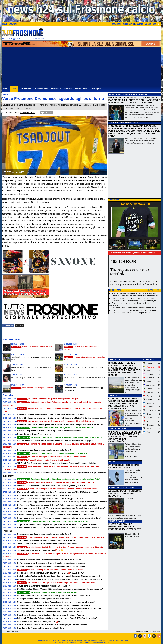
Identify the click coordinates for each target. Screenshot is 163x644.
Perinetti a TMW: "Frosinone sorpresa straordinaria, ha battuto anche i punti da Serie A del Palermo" (61, 424)
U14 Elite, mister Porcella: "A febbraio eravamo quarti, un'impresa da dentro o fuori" (54, 596)
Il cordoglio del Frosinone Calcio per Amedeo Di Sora (40, 628)
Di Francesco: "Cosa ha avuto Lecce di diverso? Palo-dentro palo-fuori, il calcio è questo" (57, 505)
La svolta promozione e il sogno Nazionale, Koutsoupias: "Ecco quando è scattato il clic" (56, 512)
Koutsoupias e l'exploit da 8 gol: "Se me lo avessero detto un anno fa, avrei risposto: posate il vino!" (61, 508)
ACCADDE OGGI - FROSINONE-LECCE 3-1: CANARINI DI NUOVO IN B (125, 493)
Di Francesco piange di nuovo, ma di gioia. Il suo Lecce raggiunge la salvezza (51, 563)
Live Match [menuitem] (56, 89)
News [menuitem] (14, 89)
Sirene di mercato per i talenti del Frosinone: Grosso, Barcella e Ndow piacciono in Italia (56, 515)
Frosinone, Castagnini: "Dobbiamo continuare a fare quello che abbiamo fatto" (58, 479)
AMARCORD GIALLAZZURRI (122, 488)
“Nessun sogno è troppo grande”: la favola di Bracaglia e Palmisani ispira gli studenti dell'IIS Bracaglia (62, 502)
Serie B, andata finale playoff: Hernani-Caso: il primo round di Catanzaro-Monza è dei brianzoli (58, 576)
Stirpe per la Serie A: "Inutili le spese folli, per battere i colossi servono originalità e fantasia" (58, 524)
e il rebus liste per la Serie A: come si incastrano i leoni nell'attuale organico (55, 482)
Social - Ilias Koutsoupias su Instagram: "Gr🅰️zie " (39, 622)
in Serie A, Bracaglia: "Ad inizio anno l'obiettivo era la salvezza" (50, 570)
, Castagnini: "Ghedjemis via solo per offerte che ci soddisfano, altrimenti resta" (57, 489)
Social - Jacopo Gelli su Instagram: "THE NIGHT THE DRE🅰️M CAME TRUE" (50, 573)
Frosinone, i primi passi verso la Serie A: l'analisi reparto (135, 310)
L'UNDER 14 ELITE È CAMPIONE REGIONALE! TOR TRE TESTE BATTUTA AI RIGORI (54, 605)
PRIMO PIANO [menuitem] (26, 89)
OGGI (151, 290)
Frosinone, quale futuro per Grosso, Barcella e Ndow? (48, 592)
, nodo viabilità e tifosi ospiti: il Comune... (33, 388)
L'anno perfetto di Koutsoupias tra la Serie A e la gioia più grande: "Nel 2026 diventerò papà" (58, 492)
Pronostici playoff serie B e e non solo (27, 378)
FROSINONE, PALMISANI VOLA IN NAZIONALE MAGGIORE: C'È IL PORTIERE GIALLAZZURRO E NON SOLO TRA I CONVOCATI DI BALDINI (134, 100)
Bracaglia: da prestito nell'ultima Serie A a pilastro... (85, 367)
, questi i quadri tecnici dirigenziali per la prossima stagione (48, 399)
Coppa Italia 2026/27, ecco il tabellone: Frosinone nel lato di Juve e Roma (49, 560)
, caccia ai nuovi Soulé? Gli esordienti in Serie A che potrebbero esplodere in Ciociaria (60, 547)
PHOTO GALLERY (117, 521)
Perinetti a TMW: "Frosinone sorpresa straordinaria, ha (134, 301)
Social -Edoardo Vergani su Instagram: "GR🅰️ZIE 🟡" (41, 550)
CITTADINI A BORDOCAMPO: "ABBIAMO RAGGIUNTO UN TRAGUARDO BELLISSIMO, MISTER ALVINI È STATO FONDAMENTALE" (124, 403)
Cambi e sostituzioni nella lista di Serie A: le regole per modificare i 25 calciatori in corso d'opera (59, 579)
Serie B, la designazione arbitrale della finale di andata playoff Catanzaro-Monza (52, 625)
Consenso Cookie (142, 631)
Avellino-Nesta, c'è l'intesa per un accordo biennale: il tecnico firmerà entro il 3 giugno (55, 441)
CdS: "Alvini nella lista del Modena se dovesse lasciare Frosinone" (46, 541)
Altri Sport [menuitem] (96, 89)
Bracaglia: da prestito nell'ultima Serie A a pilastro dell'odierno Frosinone (49, 431)
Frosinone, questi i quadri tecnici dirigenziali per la (132, 313)
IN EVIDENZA (115, 123)
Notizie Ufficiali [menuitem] (82, 89)
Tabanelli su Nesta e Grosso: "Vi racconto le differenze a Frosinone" (47, 544)
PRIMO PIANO (115, 94)
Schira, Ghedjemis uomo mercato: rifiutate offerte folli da (135, 296)
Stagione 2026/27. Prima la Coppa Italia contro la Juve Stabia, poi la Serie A (50, 499)
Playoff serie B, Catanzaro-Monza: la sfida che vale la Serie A (44, 586)
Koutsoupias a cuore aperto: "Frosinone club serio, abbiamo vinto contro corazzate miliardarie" (59, 518)
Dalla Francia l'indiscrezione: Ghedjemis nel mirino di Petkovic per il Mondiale (51, 566)
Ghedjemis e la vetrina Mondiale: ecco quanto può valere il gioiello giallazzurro (52, 486)
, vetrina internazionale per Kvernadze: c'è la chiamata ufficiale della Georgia (56, 421)
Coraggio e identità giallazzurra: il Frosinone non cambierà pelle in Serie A (50, 612)
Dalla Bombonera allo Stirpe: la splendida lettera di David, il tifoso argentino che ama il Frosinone (60, 609)
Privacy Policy (155, 631)
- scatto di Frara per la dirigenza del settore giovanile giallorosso (52, 521)
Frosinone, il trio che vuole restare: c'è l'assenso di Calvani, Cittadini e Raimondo (60, 437)
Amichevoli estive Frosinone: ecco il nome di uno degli (134, 293)
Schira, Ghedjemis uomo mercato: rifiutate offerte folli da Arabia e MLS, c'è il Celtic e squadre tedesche (62, 418)
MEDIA (112, 462)
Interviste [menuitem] (68, 89)
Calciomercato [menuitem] (42, 89)
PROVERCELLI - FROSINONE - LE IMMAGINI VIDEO (124, 466)
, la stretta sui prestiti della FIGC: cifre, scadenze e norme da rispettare (55, 428)
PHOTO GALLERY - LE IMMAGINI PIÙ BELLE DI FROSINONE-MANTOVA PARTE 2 (125, 528)
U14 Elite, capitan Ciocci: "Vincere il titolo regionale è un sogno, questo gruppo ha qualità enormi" (60, 589)
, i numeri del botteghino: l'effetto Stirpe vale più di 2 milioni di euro (52, 457)
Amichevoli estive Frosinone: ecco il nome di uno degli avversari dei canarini (51, 415)
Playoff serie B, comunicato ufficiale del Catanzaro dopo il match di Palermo (50, 615)
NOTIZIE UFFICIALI (118, 429)
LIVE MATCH (115, 360)
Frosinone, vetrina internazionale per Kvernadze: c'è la (134, 308)
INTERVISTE (115, 395)
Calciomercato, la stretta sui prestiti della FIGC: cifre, (133, 298)
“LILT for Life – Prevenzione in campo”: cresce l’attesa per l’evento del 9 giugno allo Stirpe (57, 463)
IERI (158, 290)
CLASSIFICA (149, 360)
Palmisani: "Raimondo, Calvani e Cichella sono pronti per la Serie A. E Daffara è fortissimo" (57, 618)
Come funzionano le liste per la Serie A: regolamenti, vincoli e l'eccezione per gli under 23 (56, 602)
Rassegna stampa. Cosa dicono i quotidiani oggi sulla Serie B (44, 450)
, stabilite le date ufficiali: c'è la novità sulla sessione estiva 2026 (52, 454)
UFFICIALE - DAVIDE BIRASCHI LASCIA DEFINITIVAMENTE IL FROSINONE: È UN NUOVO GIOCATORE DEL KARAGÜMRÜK (125, 437)
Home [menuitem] (6, 89)
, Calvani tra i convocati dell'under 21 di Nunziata (44, 460)
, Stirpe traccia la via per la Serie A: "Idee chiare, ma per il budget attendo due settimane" (61, 537)
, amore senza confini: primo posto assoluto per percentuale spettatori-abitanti (57, 583)
